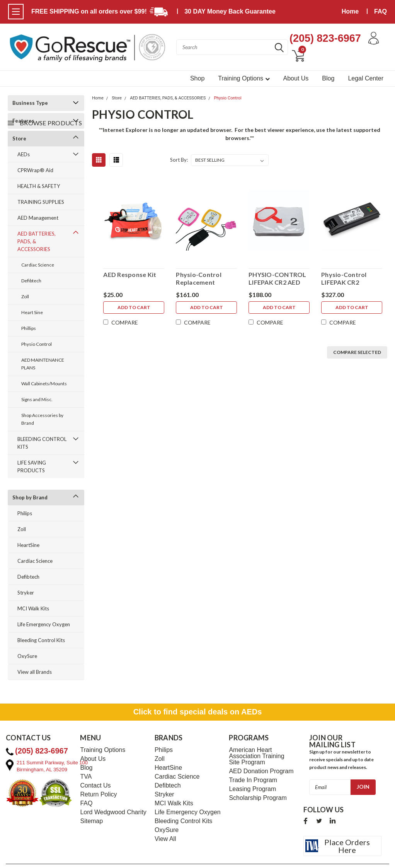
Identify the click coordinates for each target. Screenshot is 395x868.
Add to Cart (134, 307)
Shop (197, 78)
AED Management (38, 218)
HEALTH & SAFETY (39, 186)
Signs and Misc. (37, 399)
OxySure (27, 656)
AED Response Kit (130, 274)
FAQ (381, 11)
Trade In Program (253, 780)
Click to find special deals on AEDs (198, 712)
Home (350, 11)
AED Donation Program (261, 771)
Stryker (26, 593)
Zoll (25, 296)
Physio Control (37, 344)
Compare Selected (357, 352)
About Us (296, 78)
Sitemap (91, 821)
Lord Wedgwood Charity (113, 812)
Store (117, 98)
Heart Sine (32, 312)
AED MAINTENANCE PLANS (43, 364)
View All (165, 839)
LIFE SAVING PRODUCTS (32, 466)
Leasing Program (252, 789)
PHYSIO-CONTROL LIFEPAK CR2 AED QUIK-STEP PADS (278, 279)
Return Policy (98, 795)
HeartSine (28, 545)
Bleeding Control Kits (41, 640)
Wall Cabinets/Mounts (44, 384)
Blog (328, 78)
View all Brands (35, 672)
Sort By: (179, 160)
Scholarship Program (258, 798)
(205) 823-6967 (325, 38)
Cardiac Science (38, 265)
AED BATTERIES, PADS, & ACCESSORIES (37, 241)
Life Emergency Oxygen (44, 624)
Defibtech (31, 281)
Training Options (244, 78)
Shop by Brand (30, 497)
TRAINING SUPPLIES (41, 202)
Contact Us (95, 786)
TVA (86, 777)
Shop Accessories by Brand (42, 419)
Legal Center (366, 78)
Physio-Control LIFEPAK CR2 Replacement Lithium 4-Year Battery (344, 279)
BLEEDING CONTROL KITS (42, 443)
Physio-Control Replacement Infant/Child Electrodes (199, 279)
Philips (25, 513)
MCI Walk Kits (33, 608)
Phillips (29, 328)
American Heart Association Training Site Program (256, 756)
